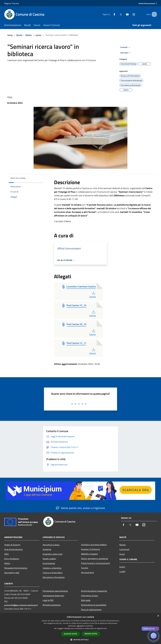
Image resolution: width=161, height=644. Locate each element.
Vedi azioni (126, 53)
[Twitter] (118, 14)
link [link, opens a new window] (105, 628)
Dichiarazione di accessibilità (94, 605)
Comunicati (124, 549)
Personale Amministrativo (16, 568)
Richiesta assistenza (52, 605)
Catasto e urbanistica (52, 568)
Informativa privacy (90, 596)
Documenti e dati (12, 573)
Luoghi (122, 571)
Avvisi (122, 554)
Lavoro (38, 35)
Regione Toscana (12, 3)
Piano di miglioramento (91, 610)
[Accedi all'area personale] (147, 4)
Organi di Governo (12, 545)
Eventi (122, 567)
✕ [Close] (157, 629)
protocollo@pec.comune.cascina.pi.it (21, 605)
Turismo (85, 568)
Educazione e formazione (54, 577)
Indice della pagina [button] (18, 178)
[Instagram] (131, 14)
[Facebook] (111, 14)
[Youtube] (124, 14)
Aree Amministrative (13, 549)
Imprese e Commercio (90, 549)
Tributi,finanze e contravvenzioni (95, 563)
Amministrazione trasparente (94, 591)
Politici (7, 563)
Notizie (29, 35)
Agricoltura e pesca (51, 545)
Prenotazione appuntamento (55, 591)
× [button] (158, 616)
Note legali (86, 600)
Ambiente (47, 549)
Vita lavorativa (87, 572)
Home (10, 35)
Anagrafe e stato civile (52, 554)
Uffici (7, 554)
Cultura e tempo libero (52, 573)
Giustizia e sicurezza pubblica (94, 545)
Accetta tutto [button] (71, 634)
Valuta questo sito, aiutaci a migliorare (80, 508)
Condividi (126, 47)
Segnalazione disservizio (53, 596)
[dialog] (80, 629)
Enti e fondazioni (12, 559)
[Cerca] (154, 14)
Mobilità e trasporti (89, 554)
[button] (80, 640)
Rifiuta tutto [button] (91, 634)
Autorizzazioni (49, 563)
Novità (19, 35)
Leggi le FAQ (48, 600)
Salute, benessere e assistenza (94, 559)
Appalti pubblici (49, 559)
